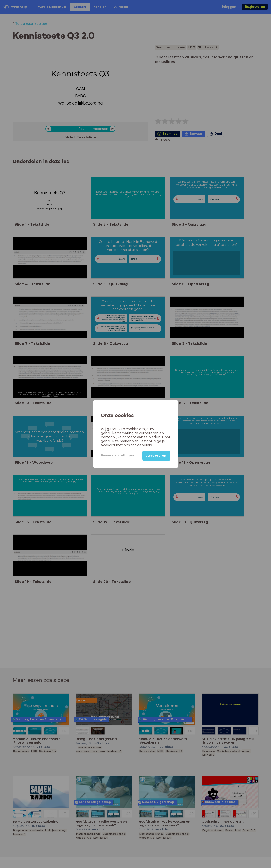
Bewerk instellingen (117, 455)
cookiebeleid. (142, 445)
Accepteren (156, 456)
